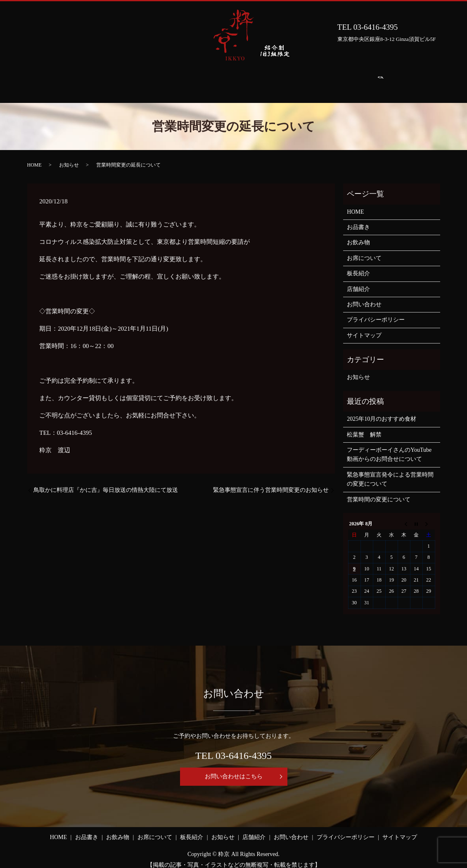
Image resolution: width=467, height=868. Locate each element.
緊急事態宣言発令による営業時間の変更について (390, 471)
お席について (196, 80)
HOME (72, 80)
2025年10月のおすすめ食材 (382, 411)
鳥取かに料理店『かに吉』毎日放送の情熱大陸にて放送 (106, 482)
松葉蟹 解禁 (364, 427)
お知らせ (282, 80)
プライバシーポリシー (376, 312)
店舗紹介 (323, 80)
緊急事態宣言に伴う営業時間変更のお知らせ (271, 482)
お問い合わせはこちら (234, 769)
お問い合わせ (369, 80)
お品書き (109, 80)
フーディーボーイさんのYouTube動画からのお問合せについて (389, 447)
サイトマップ (364, 328)
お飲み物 (149, 80)
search (408, 80)
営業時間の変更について (379, 492)
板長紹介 (242, 80)
